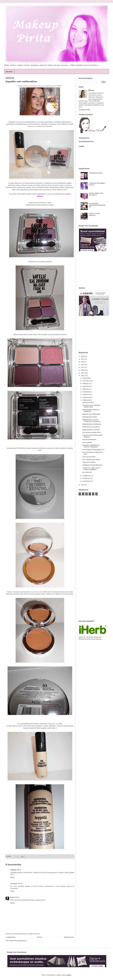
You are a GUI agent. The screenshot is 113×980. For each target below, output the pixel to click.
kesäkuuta (86, 395)
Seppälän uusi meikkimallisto (91, 414)
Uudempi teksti (11, 937)
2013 (83, 485)
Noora (12, 897)
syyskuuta (86, 386)
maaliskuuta (87, 476)
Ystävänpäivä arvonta (96, 173)
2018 (83, 365)
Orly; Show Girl (87, 472)
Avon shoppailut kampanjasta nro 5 (93, 450)
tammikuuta (86, 481)
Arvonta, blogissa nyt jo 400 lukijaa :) (96, 194)
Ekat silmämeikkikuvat (89, 440)
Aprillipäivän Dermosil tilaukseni (92, 465)
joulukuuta (86, 378)
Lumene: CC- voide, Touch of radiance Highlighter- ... (91, 469)
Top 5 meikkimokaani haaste (91, 460)
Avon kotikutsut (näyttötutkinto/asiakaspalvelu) (97, 205)
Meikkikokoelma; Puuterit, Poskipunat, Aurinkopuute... (92, 421)
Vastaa (12, 877)
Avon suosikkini (87, 442)
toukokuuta (86, 397)
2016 (83, 370)
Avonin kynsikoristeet (89, 457)
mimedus (13, 870)
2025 (83, 356)
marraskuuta (87, 381)
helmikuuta (86, 478)
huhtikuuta (86, 400)
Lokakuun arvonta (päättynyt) (94, 214)
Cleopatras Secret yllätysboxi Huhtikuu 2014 (91, 406)
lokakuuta (86, 384)
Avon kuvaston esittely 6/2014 (92, 432)
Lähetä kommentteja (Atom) (18, 941)
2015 (83, 373)
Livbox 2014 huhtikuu (89, 462)
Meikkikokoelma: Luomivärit (91, 430)
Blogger (69, 975)
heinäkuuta (86, 392)
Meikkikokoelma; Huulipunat (91, 427)
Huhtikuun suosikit (88, 403)
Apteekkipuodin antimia (90, 417)
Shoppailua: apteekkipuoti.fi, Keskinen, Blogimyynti (91, 446)
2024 (83, 359)
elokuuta (85, 389)
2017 (83, 367)
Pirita (92, 90)
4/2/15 (17, 897)
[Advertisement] (96, 269)
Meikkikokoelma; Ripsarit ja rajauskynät (91, 411)
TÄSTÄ (59, 86)
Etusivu (9, 71)
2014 (83, 376)
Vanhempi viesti (69, 937)
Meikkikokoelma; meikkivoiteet (92, 424)
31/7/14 (20, 884)
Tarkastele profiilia (84, 110)
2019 (83, 362)
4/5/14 (19, 870)
